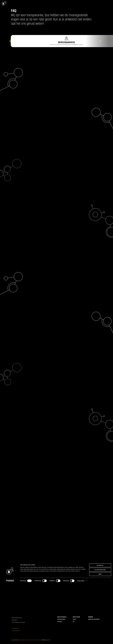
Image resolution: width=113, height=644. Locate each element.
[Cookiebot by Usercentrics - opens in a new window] (10, 641)
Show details (81, 641)
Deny (100, 634)
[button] (10, 41)
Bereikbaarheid (67, 42)
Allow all (100, 625)
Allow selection (100, 630)
